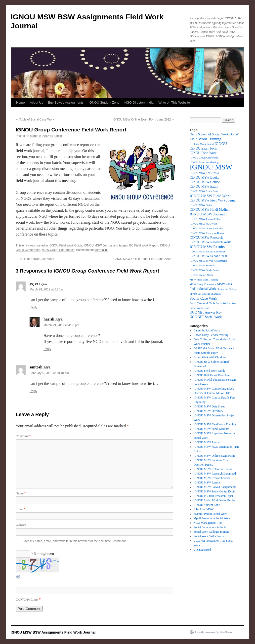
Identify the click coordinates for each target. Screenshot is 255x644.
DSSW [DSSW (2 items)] (234, 134)
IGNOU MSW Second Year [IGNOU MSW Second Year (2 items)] (208, 256)
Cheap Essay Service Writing (211, 335)
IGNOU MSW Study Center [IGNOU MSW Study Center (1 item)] (205, 270)
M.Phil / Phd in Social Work (211, 514)
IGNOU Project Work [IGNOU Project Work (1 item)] (201, 275)
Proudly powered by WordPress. (214, 632)
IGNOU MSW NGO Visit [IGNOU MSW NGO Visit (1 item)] (203, 224)
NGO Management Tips (208, 523)
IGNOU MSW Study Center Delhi (214, 491)
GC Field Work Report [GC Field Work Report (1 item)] (202, 144)
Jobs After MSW (204, 509)
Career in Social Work (207, 330)
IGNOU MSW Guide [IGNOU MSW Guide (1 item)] (201, 205)
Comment (23, 436)
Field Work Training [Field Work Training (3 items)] (205, 139)
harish (58, 136)
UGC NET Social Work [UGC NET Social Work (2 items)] (206, 317)
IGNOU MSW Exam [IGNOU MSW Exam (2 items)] (204, 186)
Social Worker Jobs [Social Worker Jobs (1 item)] (200, 308)
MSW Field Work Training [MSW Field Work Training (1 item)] (204, 280)
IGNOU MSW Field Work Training (215, 424)
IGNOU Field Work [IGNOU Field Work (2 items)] (203, 153)
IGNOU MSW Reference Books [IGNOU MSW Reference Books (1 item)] (207, 233)
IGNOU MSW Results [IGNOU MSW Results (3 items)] (207, 247)
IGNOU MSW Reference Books (213, 469)
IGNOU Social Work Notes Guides (215, 500)
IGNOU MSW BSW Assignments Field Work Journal (53, 632)
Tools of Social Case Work (35, 120)
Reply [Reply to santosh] (33, 391)
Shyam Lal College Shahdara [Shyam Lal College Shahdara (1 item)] (205, 294)
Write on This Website (174, 102)
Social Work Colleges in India (212, 532)
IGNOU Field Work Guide (65, 245)
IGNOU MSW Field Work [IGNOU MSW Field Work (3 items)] (210, 196)
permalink (102, 250)
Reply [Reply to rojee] (33, 307)
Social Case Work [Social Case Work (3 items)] (203, 298)
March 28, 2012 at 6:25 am (47, 289)
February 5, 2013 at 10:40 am (49, 373)
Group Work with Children (210, 357)
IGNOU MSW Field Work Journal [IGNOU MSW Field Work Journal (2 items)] (213, 200)
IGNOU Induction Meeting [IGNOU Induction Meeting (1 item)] (204, 162)
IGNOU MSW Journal (98, 245)
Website (21, 525)
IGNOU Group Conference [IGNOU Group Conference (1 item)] (204, 158)
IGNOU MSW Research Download (215, 474)
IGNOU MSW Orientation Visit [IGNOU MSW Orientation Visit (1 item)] (207, 228)
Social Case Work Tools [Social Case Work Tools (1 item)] (202, 303)
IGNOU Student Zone (104, 102)
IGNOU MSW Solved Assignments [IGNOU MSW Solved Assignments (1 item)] (209, 261)
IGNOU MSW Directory (208, 411)
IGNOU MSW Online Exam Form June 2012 (144, 120)
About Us (36, 102)
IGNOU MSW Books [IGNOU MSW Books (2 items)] (204, 178)
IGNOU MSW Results (207, 483)
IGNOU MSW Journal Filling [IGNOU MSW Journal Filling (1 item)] (205, 219)
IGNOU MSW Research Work (212, 478)
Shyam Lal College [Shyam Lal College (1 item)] (227, 289)
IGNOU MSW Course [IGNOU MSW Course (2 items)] (205, 182)
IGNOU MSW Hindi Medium (212, 429)
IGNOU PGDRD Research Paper (213, 496)
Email (20, 509)
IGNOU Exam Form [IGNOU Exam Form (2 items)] (204, 148)
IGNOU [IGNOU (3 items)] (221, 143)
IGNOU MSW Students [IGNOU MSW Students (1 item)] (202, 265)
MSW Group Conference (58, 250)
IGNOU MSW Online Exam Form (214, 456)
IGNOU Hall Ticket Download (212, 375)
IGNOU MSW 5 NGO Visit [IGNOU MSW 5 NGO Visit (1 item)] (204, 173)
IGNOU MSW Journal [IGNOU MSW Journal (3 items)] (207, 214)
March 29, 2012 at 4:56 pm (61, 325)
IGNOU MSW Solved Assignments (215, 487)
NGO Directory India (139, 102)
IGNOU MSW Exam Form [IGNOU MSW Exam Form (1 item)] (204, 191)
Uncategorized (202, 550)
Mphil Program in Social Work (212, 518)
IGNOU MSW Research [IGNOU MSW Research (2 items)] (206, 238)
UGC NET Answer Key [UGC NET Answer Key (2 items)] (206, 312)
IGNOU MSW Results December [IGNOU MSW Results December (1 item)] (207, 252)
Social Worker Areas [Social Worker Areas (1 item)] (227, 303)
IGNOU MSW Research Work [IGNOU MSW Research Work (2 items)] (210, 242)
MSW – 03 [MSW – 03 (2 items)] (224, 284)
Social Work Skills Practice (210, 536)
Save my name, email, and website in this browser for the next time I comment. (74, 541)
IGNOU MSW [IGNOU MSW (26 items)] (211, 167)
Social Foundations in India (210, 527)
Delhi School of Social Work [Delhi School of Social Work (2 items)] (209, 134)
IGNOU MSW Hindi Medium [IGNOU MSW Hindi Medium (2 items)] (210, 210)
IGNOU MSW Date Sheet (209, 406)
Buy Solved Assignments (66, 102)
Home (21, 102)
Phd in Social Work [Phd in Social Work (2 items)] (203, 289)
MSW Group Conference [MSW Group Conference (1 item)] (203, 284)
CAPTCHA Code (27, 600)
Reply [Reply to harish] (47, 349)
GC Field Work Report (144, 245)
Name (21, 493)
